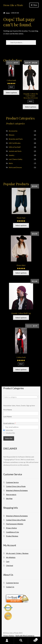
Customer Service (12, 482)
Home (8, 13)
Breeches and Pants (16, 139)
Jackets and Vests (15, 151)
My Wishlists (11, 557)
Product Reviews (12, 536)
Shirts (11, 163)
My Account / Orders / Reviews (17, 553)
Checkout (10, 565)
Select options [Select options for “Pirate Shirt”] (21, 273)
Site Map (9, 498)
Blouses (12, 135)
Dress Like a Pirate (13, 5)
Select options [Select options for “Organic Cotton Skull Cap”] (21, 318)
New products (11, 494)
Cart (8, 561)
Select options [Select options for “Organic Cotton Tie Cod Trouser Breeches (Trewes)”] (31, 107)
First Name (8, 410)
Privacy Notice (11, 528)
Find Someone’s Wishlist (15, 524)
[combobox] (21, 397)
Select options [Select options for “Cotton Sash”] (11, 93)
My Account (7, 640)
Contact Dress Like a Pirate (16, 486)
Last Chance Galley (16, 159)
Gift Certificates (15, 143)
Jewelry (12, 155)
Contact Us (10, 587)
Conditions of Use (12, 532)
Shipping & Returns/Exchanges (17, 490)
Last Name (8, 416)
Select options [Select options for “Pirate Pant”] (21, 225)
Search (21, 640)
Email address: (9, 423)
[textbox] (21, 397)
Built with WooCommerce (25, 636)
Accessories (13, 131)
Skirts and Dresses (15, 167)
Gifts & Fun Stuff (15, 147)
